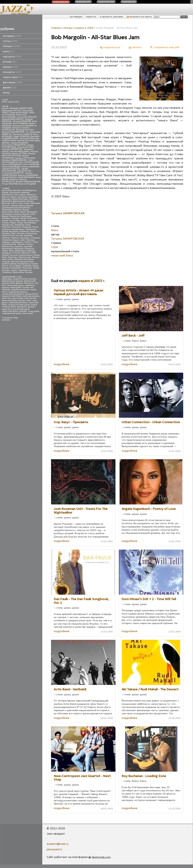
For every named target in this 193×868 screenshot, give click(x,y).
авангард (7, 279)
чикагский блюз (10, 311)
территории (13, 77)
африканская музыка (12, 281)
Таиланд (30, 240)
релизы (10, 62)
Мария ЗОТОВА (19, 154)
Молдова (26, 227)
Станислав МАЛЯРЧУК (13, 173)
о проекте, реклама (111, 17)
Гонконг (6, 206)
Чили (11, 251)
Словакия (35, 238)
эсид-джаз (34, 311)
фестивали (13, 82)
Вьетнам (6, 203)
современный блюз (18, 303)
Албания (18, 259)
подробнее (62, 364)
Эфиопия (26, 253)
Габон (14, 203)
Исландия (7, 214)
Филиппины (18, 272)
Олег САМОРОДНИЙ (28, 162)
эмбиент (23, 311)
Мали (28, 225)
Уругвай (28, 247)
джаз (11, 102)
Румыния (28, 236)
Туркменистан (9, 244)
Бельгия (6, 197)
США (22, 240)
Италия (26, 214)
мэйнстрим (16, 287)
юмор (6, 93)
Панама (6, 233)
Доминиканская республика (16, 208)
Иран (23, 212)
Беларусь (31, 195)
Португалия (31, 233)
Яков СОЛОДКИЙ (27, 184)
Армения (25, 193)
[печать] (135, 47)
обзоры (12, 46)
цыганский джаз (21, 309)
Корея (5, 221)
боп (4, 285)
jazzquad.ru (54, 849)
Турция (21, 244)
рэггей (22, 301)
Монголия (27, 268)
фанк (13, 307)
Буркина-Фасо (27, 262)
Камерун (6, 218)
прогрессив (30, 298)
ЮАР (34, 253)
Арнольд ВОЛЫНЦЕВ (23, 126)
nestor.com (61, 2)
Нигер (36, 268)
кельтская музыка (31, 296)
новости (91, 17)
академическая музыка (24, 279)
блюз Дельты (17, 283)
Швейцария (20, 251)
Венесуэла (7, 201)
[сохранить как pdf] (165, 47)
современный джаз (12, 313)
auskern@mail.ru (58, 844)
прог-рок (7, 298)
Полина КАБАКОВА (30, 167)
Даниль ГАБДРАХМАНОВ (28, 182)
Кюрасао (13, 257)
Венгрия (34, 199)
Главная (56, 28)
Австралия (7, 190)
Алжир (5, 193)
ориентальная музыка (13, 294)
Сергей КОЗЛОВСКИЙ (15, 170)
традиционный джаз (19, 305)
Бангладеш (20, 195)
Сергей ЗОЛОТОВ (11, 169)
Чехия (5, 251)
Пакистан (34, 231)
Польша (21, 233)
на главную (76, 17)
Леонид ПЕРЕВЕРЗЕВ (12, 149)
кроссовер (18, 298)
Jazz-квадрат (20, 13)
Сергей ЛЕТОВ (24, 171)
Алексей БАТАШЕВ (19, 113)
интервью (12, 36)
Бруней (15, 262)
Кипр (4, 257)
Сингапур (24, 238)
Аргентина (15, 193)
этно (17, 102)
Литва (20, 223)
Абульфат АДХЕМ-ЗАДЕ (21, 108)
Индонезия (8, 212)
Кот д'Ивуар (15, 266)
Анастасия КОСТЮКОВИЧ (14, 116)
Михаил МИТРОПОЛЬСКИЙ (19, 155)
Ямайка (6, 255)
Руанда (6, 270)
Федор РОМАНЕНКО (28, 175)
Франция (19, 249)
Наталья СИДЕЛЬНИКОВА (15, 160)
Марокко (7, 227)
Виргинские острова (23, 201)
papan (5, 108)
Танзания (7, 272)
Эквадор (6, 253)
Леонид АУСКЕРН (25, 147)
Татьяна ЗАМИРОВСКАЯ (68, 239)
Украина (19, 247)
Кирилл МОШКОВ (19, 143)
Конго (5, 266)
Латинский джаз (15, 285)
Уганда (29, 244)
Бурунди (6, 199)
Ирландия (32, 212)
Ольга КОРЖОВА (31, 164)
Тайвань (6, 242)
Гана (21, 203)
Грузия (22, 206)
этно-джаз (28, 313)
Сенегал (6, 238)
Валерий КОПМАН (25, 130)
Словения (7, 240)
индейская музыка (20, 290)
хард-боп (7, 309)
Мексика (16, 227)
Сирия (14, 270)
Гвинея (13, 264)
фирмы (9, 88)
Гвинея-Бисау (24, 264)
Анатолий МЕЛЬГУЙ (27, 117)
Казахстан (14, 216)
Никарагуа (31, 229)
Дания (30, 206)
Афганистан (8, 195)
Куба (24, 221)
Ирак (17, 212)
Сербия (15, 238)
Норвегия (24, 231)
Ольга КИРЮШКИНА (12, 164)
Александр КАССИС (12, 111)
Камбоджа (26, 216)
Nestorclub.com (101, 857)
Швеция (31, 251)
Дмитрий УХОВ (27, 139)
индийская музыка (18, 292)
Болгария (22, 197)
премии (11, 67)
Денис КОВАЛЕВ (21, 136)
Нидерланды (18, 229)
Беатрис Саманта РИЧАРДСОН (16, 129)
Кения (36, 255)
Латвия (5, 223)
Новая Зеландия (10, 231)
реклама (6, 320)
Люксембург (30, 223)
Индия (26, 210)
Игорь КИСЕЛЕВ (10, 184)
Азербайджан (29, 190)
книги (9, 51)
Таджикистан (25, 270)
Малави (6, 268)
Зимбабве (7, 210)
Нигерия (6, 229)
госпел (25, 287)
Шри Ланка (8, 259)
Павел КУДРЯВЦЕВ (11, 167)
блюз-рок (29, 283)
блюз (5, 102)
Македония (8, 225)
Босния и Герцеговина (21, 255)
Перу (13, 233)
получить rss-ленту (139, 17)
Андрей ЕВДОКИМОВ (13, 119)
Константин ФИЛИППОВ (14, 145)
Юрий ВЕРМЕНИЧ (26, 177)
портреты (12, 57)
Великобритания (20, 199)
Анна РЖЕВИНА (20, 123)
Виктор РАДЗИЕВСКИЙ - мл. (15, 132)
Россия (19, 236)
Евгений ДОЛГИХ (25, 141)
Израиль (17, 210)
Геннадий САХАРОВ (22, 134)
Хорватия (29, 249)
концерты (12, 72)
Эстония (16, 253)
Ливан (13, 223)
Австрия (17, 190)
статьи (10, 41)
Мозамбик (16, 268)
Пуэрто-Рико (8, 236)
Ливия (35, 266)
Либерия (27, 266)
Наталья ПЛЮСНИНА (25, 158)
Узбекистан (8, 247)
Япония (29, 272)
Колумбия (32, 218)
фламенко (22, 307)
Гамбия (6, 264)
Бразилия (33, 197)
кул (36, 283)
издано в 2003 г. (86, 28)
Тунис (35, 242)
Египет (35, 264)
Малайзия (19, 225)
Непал (35, 227)
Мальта (36, 257)
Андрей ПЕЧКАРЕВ (22, 121)
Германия (35, 203)
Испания (17, 214)
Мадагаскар (25, 257)
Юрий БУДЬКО (9, 177)
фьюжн (31, 307)
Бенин (14, 197)
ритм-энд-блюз (10, 301)
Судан (16, 240)
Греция (14, 206)
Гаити (27, 203)
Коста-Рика (15, 221)
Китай (23, 218)
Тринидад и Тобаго (21, 242)
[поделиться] (110, 47)
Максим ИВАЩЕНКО (19, 152)
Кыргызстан (33, 221)
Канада (15, 218)
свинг (29, 301)
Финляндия (8, 249)
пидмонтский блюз (12, 296)
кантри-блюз (31, 294)
